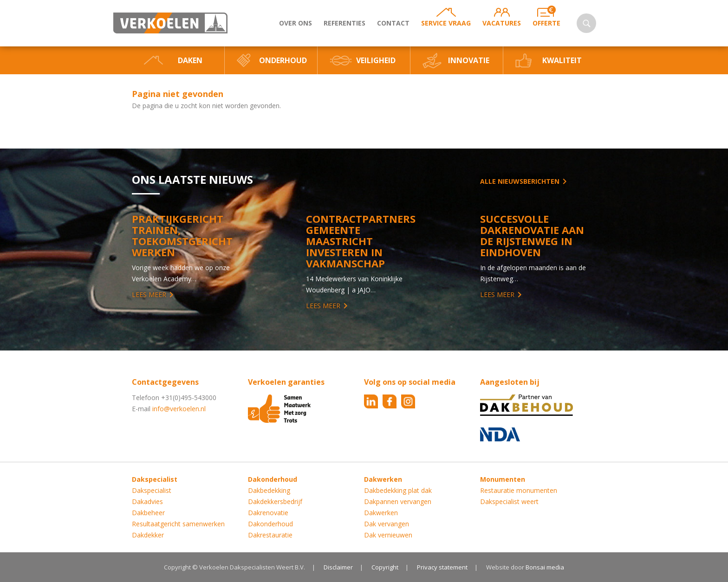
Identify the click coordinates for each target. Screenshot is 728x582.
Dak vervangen (387, 524)
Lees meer (149, 294)
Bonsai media (545, 567)
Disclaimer (338, 567)
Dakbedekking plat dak (398, 490)
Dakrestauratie (270, 535)
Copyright (385, 567)
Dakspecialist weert (509, 501)
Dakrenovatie (268, 513)
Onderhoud (283, 60)
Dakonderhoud (270, 524)
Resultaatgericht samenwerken (178, 524)
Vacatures (502, 23)
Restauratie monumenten (519, 490)
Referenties (344, 23)
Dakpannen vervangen (398, 501)
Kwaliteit (562, 60)
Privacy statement (442, 567)
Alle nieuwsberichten (520, 181)
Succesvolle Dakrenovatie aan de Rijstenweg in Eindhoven (532, 235)
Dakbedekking (269, 490)
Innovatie (469, 60)
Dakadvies (147, 501)
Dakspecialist (152, 490)
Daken (190, 60)
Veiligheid (376, 60)
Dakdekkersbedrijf (275, 501)
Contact (393, 23)
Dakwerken (381, 513)
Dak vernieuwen (388, 535)
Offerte (546, 23)
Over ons (296, 23)
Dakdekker (148, 535)
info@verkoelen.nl (179, 409)
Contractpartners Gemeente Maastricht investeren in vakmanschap (361, 241)
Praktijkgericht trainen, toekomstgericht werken (182, 235)
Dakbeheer (148, 513)
